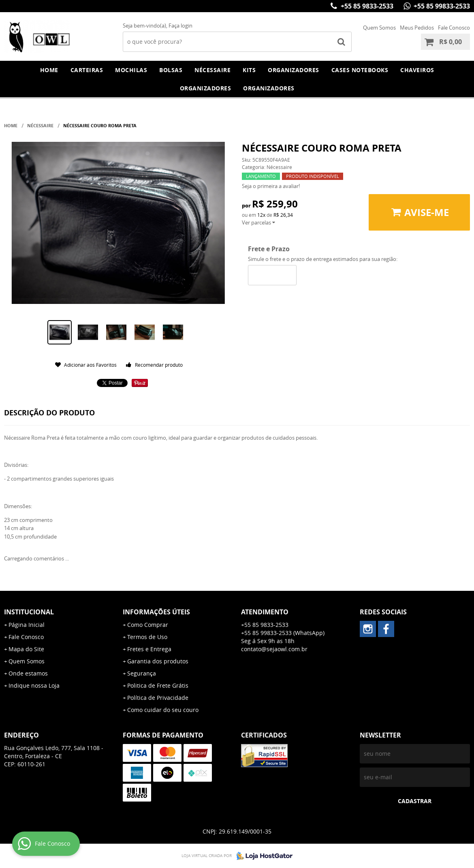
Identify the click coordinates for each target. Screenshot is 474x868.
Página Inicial (27, 625)
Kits (249, 70)
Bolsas (171, 70)
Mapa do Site (26, 649)
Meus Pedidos (417, 28)
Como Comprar (148, 625)
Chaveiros (417, 70)
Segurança (142, 673)
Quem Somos (379, 28)
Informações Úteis (156, 612)
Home (49, 70)
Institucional (29, 612)
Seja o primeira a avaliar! (271, 186)
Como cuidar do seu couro (163, 710)
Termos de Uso (147, 637)
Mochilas (131, 70)
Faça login (180, 26)
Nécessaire (212, 70)
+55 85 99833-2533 (441, 6)
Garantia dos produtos (158, 661)
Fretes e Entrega (149, 649)
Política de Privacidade (158, 698)
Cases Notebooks (360, 70)
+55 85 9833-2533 (366, 6)
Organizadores (294, 70)
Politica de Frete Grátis (158, 685)
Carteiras (87, 70)
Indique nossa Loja (34, 685)
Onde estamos (28, 673)
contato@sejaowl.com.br (274, 649)
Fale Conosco (454, 28)
